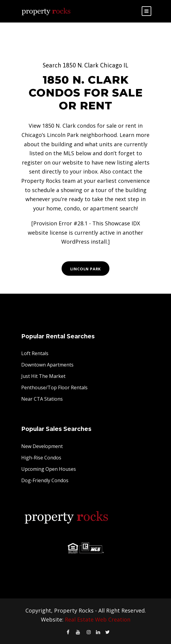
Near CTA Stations (42, 399)
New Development (42, 446)
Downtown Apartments (47, 365)
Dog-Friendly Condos (45, 480)
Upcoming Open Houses (49, 469)
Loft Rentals (35, 353)
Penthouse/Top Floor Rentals (54, 387)
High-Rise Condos (41, 458)
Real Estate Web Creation (98, 619)
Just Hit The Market (43, 376)
